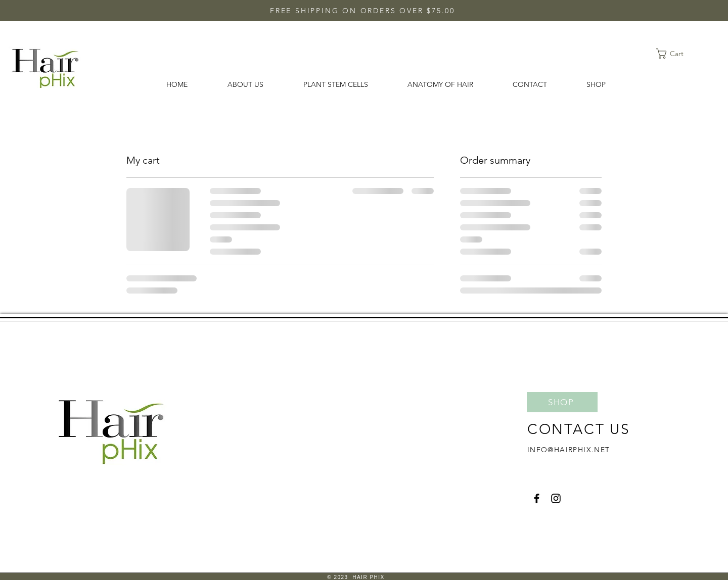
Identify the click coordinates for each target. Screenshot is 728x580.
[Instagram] (556, 498)
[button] (676, 54)
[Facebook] (537, 498)
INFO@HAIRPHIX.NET (569, 450)
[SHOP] (562, 402)
